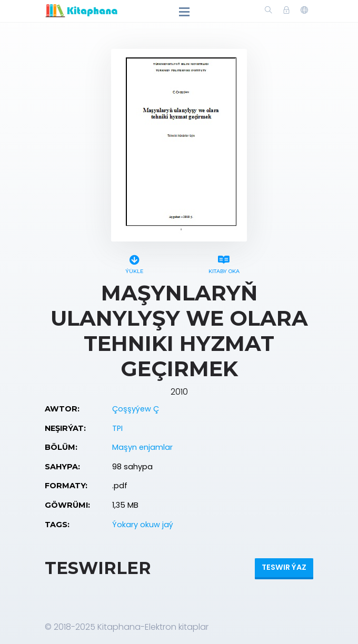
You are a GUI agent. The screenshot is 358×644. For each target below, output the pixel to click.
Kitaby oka (224, 263)
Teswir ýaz (284, 567)
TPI (117, 428)
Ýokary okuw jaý (143, 525)
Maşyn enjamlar (142, 447)
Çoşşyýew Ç (136, 409)
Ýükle (134, 263)
